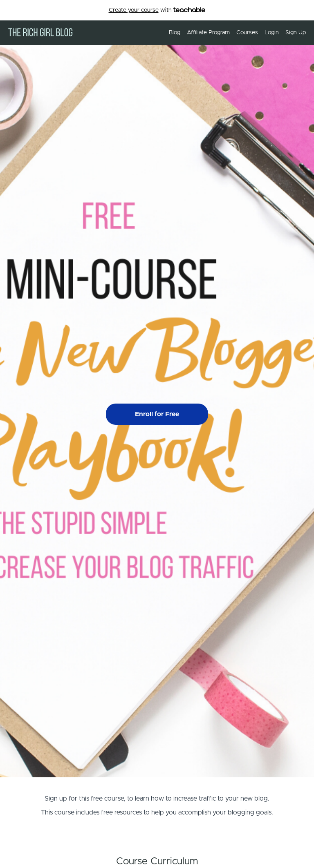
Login (272, 33)
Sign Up (296, 33)
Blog (175, 33)
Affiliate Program (208, 33)
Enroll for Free (157, 414)
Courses (247, 33)
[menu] (234, 33)
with (157, 10)
